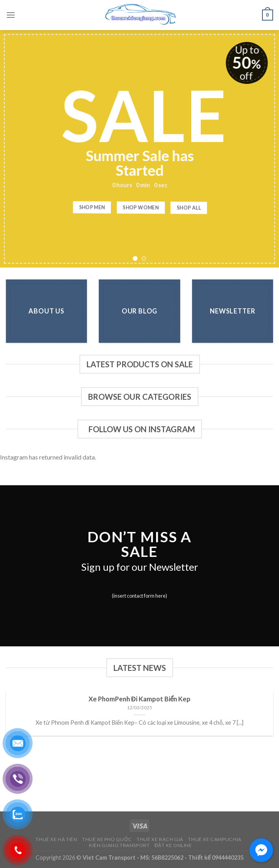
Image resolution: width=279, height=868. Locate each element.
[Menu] (11, 15)
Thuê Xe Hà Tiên (56, 839)
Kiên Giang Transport (119, 845)
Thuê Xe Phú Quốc (107, 839)
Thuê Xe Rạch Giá (160, 839)
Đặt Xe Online (173, 845)
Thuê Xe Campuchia (215, 839)
